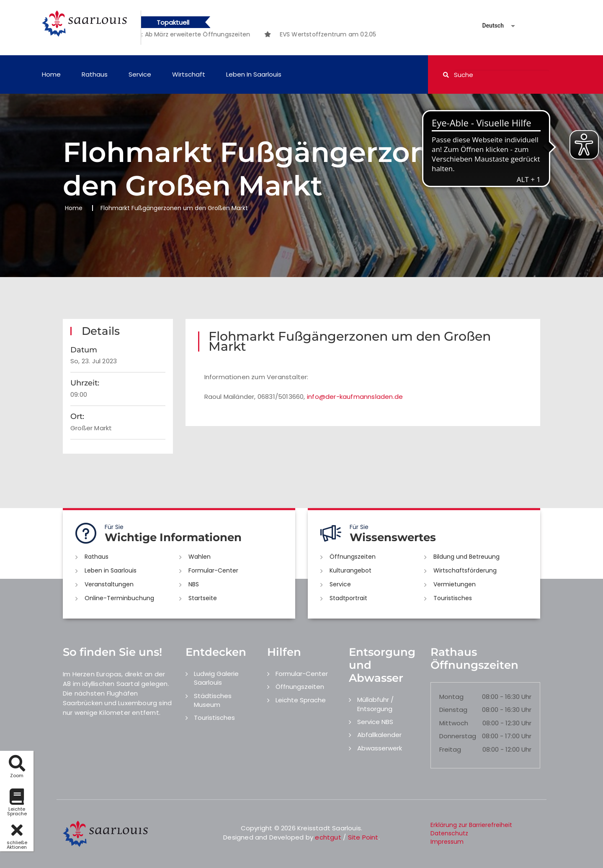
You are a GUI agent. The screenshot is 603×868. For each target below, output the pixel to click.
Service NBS (375, 722)
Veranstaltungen (109, 584)
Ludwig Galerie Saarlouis (216, 678)
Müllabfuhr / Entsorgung (375, 704)
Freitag (450, 749)
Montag (451, 697)
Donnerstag (458, 736)
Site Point (363, 837)
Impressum (447, 842)
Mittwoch (454, 723)
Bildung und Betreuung (466, 557)
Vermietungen (455, 584)
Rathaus (95, 74)
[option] (195, 34)
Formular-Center (213, 570)
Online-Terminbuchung (119, 598)
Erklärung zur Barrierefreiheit (471, 825)
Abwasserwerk (380, 748)
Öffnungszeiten (353, 557)
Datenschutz (449, 833)
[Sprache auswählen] (489, 26)
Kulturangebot (350, 570)
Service (140, 74)
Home (51, 74)
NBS (194, 584)
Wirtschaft (189, 74)
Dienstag (453, 710)
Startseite (203, 598)
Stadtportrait (348, 598)
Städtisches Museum (213, 700)
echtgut (328, 837)
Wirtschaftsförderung (465, 570)
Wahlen (200, 557)
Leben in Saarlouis (254, 74)
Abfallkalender (379, 735)
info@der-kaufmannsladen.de (355, 397)
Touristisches (453, 598)
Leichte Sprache (301, 700)
